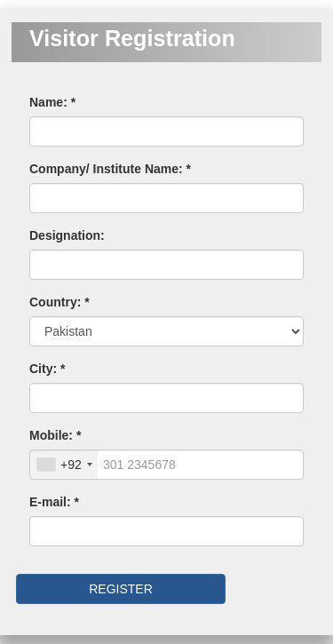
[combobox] (64, 465)
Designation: (67, 235)
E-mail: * (54, 502)
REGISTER (121, 589)
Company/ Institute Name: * (110, 169)
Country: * (59, 302)
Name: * (52, 102)
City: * (47, 369)
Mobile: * (55, 435)
